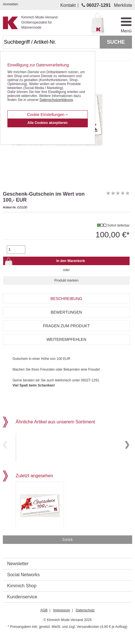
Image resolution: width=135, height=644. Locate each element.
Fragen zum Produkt (66, 326)
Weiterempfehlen (66, 339)
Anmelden (11, 4)
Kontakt (68, 5)
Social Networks (23, 584)
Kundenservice (22, 606)
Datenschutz (85, 620)
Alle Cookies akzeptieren (48, 123)
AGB (44, 620)
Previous (5, 450)
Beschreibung (66, 299)
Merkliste (123, 5)
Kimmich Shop (22, 595)
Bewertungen (66, 312)
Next (127, 450)
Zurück (67, 549)
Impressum (62, 620)
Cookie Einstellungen (47, 115)
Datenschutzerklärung (56, 100)
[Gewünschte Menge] (16, 250)
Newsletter (18, 573)
